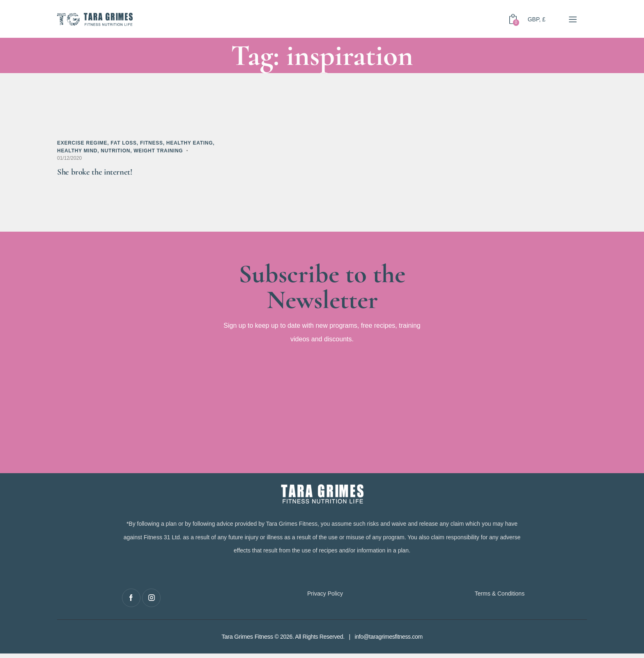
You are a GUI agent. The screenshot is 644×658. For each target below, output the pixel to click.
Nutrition (115, 151)
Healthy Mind (77, 151)
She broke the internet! (103, 174)
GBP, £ (537, 19)
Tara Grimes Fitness (247, 641)
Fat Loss (124, 143)
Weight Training (158, 151)
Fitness (152, 143)
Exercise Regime (82, 143)
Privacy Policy (325, 598)
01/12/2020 (69, 158)
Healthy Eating (190, 143)
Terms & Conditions (500, 598)
